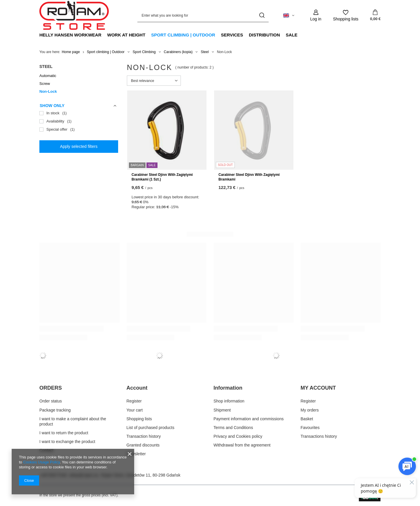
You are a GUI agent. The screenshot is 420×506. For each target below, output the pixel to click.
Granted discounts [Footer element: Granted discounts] (143, 445)
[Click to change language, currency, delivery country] (289, 15)
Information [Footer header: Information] (228, 388)
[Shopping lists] (346, 15)
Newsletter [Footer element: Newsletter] (136, 454)
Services (232, 35)
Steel (205, 52)
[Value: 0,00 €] (375, 15)
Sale (292, 35)
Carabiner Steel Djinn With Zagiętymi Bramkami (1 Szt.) (162, 177)
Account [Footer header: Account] (137, 388)
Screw (45, 84)
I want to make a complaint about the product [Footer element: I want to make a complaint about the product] (73, 421)
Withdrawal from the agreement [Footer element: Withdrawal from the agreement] (242, 445)
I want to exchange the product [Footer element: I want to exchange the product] (67, 442)
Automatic (48, 76)
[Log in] (316, 15)
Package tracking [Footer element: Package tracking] (55, 410)
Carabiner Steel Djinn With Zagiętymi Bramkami (249, 177)
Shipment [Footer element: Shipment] (222, 410)
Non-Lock (48, 91)
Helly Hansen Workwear (70, 35)
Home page (71, 52)
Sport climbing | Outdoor (183, 35)
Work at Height (126, 35)
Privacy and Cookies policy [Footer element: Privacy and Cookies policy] (238, 436)
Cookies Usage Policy (41, 462)
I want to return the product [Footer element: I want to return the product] (64, 433)
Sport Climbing (144, 52)
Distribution (264, 35)
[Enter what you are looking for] (203, 15)
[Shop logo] (74, 15)
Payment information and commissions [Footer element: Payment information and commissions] (249, 419)
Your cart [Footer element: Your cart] (135, 410)
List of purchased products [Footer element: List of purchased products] (150, 428)
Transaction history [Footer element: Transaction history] (144, 436)
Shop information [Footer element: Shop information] (229, 401)
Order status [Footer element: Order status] (51, 401)
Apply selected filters (79, 146)
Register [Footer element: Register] (134, 401)
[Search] (262, 15)
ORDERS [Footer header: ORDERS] (51, 388)
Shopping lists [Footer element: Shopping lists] (139, 419)
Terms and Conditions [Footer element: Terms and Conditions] (233, 428)
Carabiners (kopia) (178, 52)
